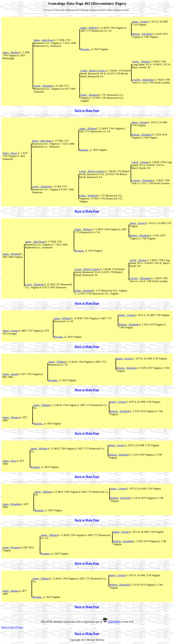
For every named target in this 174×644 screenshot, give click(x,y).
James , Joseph (10, 374)
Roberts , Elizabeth (142, 34)
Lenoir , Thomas (141, 62)
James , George (140, 22)
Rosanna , (86, 49)
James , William (89, 28)
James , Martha (11, 52)
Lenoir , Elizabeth (43, 86)
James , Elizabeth (12, 504)
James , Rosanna (11, 547)
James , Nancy (10, 153)
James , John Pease (44, 40)
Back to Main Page (87, 110)
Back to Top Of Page (12, 627)
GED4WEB (114, 622)
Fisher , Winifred (89, 95)
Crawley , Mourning (143, 80)
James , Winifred (12, 254)
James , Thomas (11, 417)
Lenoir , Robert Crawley (93, 71)
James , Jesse (10, 461)
